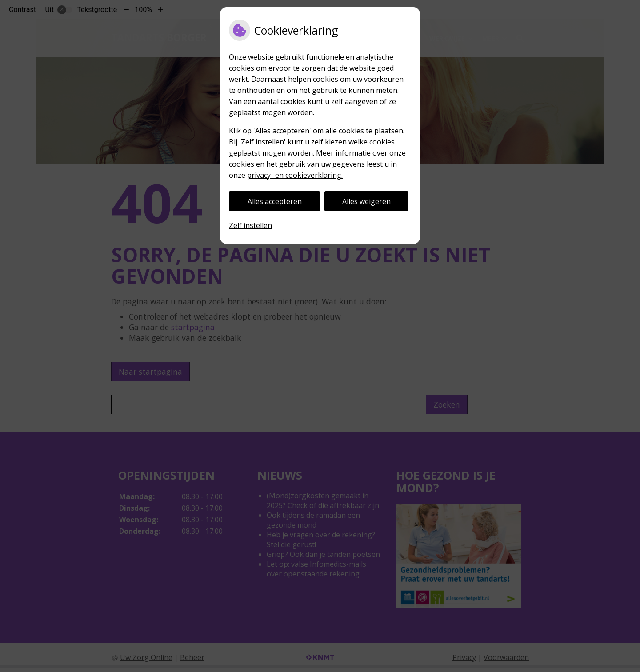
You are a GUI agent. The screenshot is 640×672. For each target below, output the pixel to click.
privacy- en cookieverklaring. (295, 175)
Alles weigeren (366, 201)
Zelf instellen (250, 225)
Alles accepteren (275, 201)
